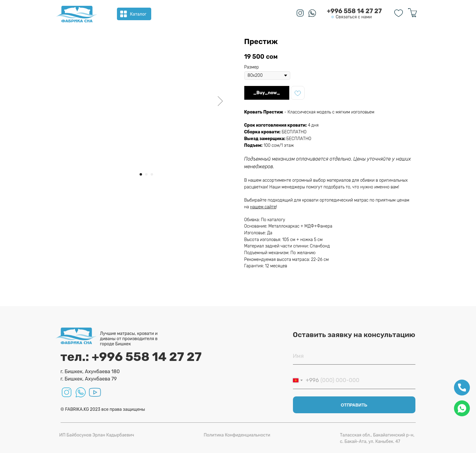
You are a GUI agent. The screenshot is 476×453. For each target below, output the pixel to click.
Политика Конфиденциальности (237, 435)
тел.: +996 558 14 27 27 (131, 357)
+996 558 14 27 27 (354, 11)
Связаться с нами (354, 17)
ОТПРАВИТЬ (354, 405)
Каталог (138, 14)
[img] (77, 14)
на (247, 207)
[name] (354, 356)
